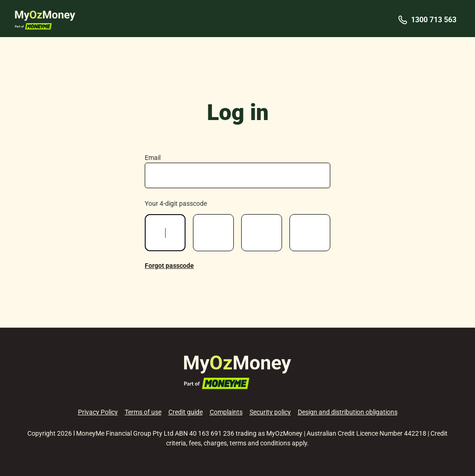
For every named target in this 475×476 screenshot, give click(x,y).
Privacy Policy (98, 412)
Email (153, 158)
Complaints (226, 412)
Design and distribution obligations (348, 412)
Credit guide (186, 412)
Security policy (270, 412)
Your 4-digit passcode (176, 203)
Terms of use (143, 412)
